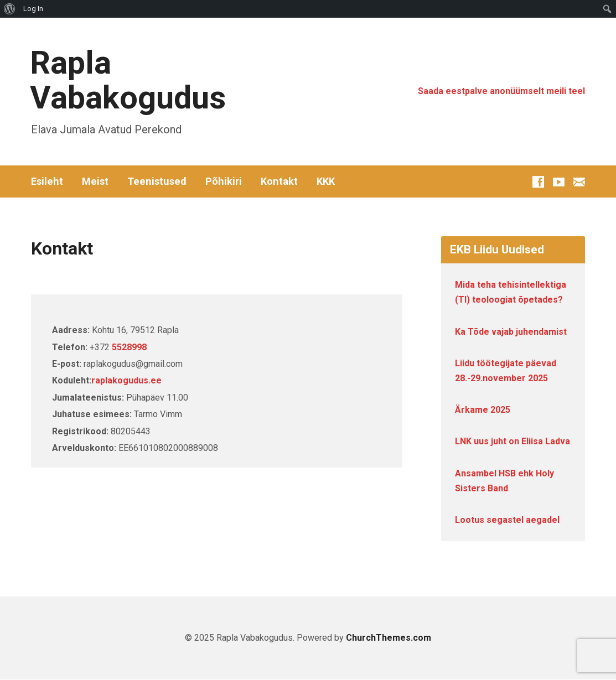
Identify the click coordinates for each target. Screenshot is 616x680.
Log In (33, 9)
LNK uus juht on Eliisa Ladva (513, 441)
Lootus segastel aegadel (507, 520)
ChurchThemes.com (389, 638)
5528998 (129, 347)
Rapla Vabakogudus (128, 80)
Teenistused (157, 181)
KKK (326, 181)
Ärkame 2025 (483, 410)
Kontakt (279, 181)
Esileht (47, 181)
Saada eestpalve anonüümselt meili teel (501, 91)
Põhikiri (224, 181)
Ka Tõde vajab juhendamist (511, 332)
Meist (95, 181)
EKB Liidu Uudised (497, 250)
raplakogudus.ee (126, 380)
